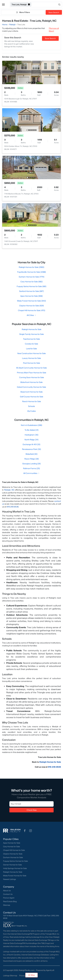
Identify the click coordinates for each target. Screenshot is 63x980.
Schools (31, 406)
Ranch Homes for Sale (32, 401)
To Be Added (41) (32, 430)
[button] (3, 5)
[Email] (31, 804)
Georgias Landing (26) (31, 464)
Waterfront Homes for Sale (31, 382)
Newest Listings (10, 879)
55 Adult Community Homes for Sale (31, 368)
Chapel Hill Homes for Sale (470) (32, 310)
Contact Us (8, 894)
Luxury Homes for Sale (31, 358)
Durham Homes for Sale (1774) (32, 277)
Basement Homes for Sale (32, 392)
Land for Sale (31, 349)
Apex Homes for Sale (12, 843)
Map (31, 975)
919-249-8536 (13, 507)
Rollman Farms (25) (31, 468)
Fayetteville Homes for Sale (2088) (32, 272)
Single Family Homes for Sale (32, 334)
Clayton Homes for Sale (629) (31, 306)
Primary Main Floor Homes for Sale (32, 373)
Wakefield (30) (31, 454)
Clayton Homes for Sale (13, 854)
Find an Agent (9, 898)
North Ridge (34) (31, 440)
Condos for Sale (31, 344)
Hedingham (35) (31, 435)
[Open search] (47, 5)
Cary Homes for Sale (11, 847)
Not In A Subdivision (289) (31, 425)
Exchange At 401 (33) (31, 444)
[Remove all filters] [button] (54, 30)
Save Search (54, 12)
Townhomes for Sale (31, 339)
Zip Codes (31, 411)
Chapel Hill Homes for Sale (14, 850)
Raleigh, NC (9, 490)
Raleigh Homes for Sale (32, 329)
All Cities (31, 315)
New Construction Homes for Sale (32, 353)
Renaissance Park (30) (31, 449)
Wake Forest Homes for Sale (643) (31, 301)
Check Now (32, 810)
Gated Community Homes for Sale (31, 387)
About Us (7, 891)
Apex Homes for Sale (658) (31, 296)
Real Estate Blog (10, 901)
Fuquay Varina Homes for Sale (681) (31, 286)
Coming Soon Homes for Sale (32, 377)
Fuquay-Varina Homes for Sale (15, 861)
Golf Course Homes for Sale (32, 397)
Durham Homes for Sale (13, 857)
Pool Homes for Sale (32, 363)
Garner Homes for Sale (12, 865)
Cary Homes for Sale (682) (32, 282)
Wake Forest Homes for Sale (15, 876)
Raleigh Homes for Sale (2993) (31, 267)
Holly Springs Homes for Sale (15, 868)
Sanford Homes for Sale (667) (31, 291)
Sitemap (7, 905)
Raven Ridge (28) (32, 459)
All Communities (31, 473)
